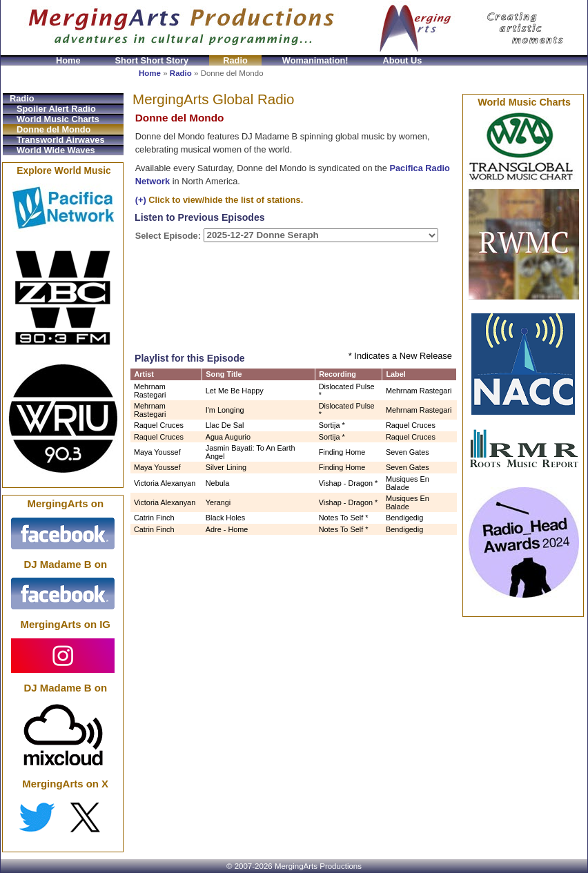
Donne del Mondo (53, 129)
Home (68, 60)
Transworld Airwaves (61, 140)
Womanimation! (315, 60)
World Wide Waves (56, 150)
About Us (403, 60)
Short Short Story (152, 60)
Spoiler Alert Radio (56, 109)
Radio (235, 60)
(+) (141, 200)
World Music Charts (58, 119)
